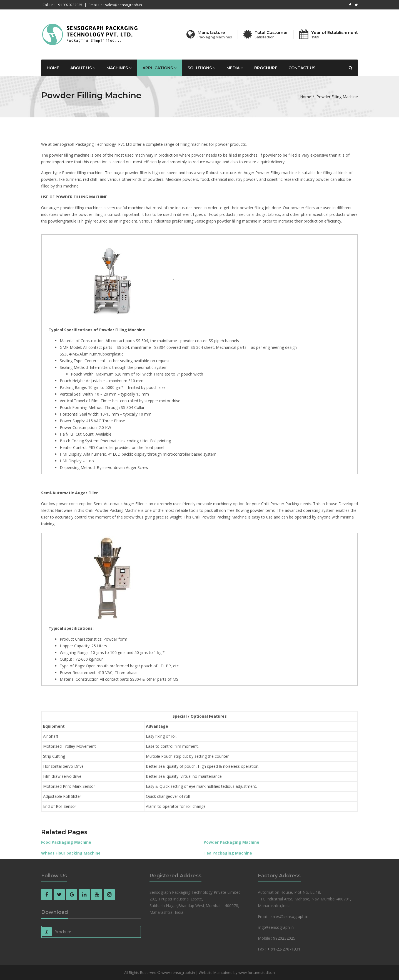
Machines (119, 68)
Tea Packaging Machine (228, 853)
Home (53, 68)
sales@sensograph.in (290, 916)
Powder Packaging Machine (231, 842)
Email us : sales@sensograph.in (115, 5)
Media (235, 68)
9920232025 (284, 938)
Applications (159, 68)
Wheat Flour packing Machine (71, 853)
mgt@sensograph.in (276, 927)
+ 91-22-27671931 (284, 949)
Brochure (266, 68)
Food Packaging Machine (66, 842)
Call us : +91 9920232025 (62, 5)
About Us (83, 68)
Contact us (302, 68)
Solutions (201, 68)
